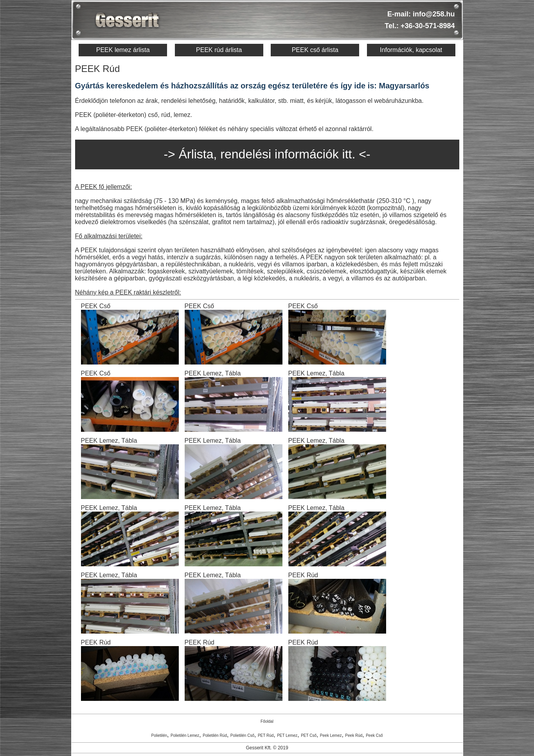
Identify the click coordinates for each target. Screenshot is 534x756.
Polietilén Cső (242, 735)
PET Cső (309, 735)
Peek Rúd (354, 735)
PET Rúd (266, 735)
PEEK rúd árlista (219, 50)
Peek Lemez (331, 735)
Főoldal (267, 721)
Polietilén (159, 735)
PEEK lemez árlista (123, 50)
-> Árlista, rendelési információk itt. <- (267, 154)
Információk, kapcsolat (411, 50)
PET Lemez (287, 735)
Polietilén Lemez (185, 735)
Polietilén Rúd (215, 735)
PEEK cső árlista (315, 50)
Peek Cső (374, 735)
